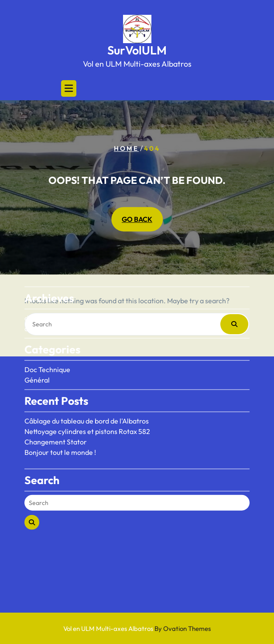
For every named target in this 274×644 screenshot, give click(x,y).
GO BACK (137, 220)
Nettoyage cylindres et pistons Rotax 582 (87, 397)
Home (126, 148)
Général (37, 346)
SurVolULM (137, 50)
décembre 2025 (49, 284)
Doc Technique (47, 335)
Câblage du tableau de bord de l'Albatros (87, 386)
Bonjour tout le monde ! (60, 418)
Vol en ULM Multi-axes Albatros (137, 629)
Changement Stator (56, 407)
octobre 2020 (46, 294)
